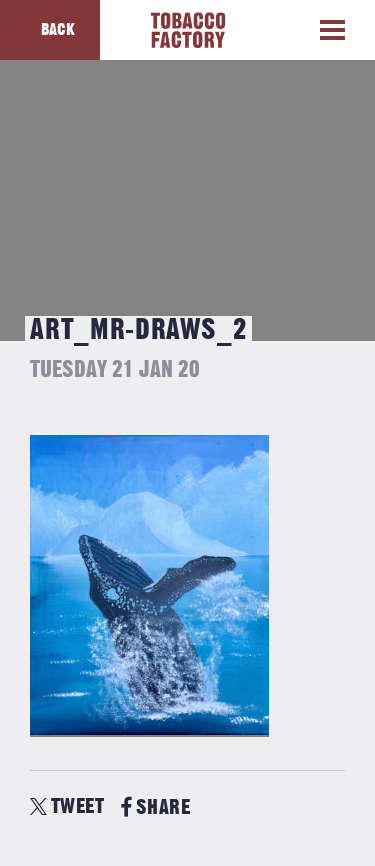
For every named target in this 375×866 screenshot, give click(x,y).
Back (58, 30)
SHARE (155, 807)
